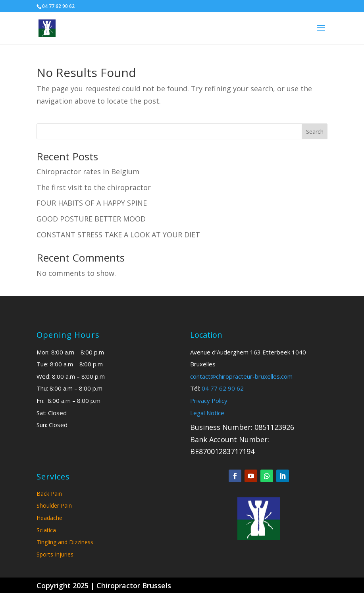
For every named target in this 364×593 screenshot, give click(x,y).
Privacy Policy (209, 400)
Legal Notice (207, 413)
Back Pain (49, 494)
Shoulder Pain (54, 505)
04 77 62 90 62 (223, 388)
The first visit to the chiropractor (94, 187)
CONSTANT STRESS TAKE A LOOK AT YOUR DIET (118, 235)
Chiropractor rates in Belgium (88, 171)
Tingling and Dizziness (65, 542)
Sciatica (46, 530)
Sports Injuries (55, 554)
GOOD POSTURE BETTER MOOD (91, 219)
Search (315, 132)
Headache (49, 518)
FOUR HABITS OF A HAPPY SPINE (92, 203)
